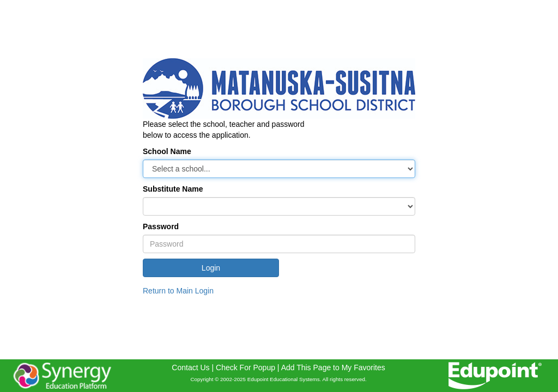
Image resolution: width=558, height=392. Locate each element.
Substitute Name (173, 189)
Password (161, 226)
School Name (167, 151)
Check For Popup (245, 367)
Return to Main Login (178, 291)
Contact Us (190, 367)
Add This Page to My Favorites (333, 367)
